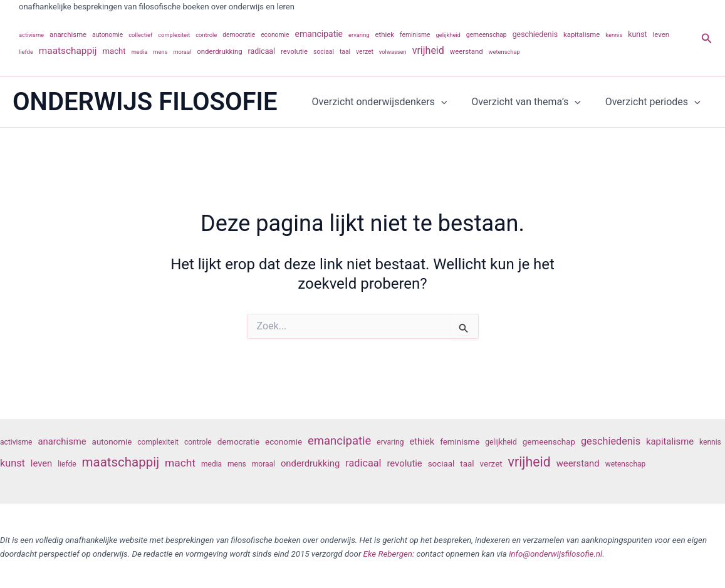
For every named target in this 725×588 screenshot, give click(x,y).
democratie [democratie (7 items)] (239, 35)
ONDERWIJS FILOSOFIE (145, 102)
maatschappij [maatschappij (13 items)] (68, 51)
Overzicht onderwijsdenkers (390, 102)
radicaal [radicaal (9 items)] (262, 51)
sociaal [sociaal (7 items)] (324, 52)
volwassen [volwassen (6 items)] (393, 52)
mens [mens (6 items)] (160, 52)
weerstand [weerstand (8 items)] (467, 51)
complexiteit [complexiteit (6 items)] (174, 35)
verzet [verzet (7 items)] (365, 52)
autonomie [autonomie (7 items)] (107, 35)
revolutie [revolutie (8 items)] (294, 51)
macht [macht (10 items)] (114, 51)
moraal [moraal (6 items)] (182, 52)
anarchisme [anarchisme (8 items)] (68, 34)
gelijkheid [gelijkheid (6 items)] (448, 35)
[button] (707, 39)
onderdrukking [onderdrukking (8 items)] (219, 51)
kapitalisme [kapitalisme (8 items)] (582, 34)
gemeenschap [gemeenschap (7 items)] (487, 35)
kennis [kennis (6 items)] (614, 35)
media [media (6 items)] (140, 52)
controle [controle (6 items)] (206, 35)
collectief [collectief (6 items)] (140, 35)
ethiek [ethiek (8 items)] (385, 34)
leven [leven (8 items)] (661, 34)
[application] (452, 102)
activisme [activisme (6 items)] (31, 35)
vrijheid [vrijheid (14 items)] (428, 50)
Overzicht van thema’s (532, 102)
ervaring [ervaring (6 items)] (359, 35)
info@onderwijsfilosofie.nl (555, 554)
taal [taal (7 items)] (345, 52)
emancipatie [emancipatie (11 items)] (319, 34)
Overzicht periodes (655, 102)
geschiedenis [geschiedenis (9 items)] (535, 34)
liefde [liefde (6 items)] (26, 52)
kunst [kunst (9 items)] (637, 34)
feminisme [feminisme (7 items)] (415, 35)
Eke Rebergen (388, 554)
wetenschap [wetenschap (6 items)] (504, 52)
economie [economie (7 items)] (275, 35)
